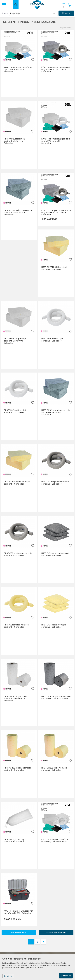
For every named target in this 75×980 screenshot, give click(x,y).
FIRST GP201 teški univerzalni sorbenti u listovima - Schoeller (18, 213)
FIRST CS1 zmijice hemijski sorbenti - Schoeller (16, 626)
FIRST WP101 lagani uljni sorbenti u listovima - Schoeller (15, 341)
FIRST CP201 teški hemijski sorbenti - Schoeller (54, 268)
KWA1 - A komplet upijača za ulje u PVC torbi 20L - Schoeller (18, 70)
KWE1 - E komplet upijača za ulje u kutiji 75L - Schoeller (55, 841)
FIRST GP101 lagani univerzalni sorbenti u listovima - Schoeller (56, 412)
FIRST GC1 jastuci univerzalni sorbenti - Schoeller (55, 554)
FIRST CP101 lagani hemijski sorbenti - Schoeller (17, 483)
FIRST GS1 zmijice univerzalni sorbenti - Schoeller (55, 483)
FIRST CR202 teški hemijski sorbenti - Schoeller (54, 769)
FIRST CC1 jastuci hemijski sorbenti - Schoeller (54, 626)
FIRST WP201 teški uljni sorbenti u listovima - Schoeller (15, 141)
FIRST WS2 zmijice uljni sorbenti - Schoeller (15, 411)
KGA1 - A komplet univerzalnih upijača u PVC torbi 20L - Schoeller (56, 70)
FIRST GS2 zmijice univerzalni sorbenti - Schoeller (18, 554)
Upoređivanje (19, 933)
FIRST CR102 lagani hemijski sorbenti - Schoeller (17, 769)
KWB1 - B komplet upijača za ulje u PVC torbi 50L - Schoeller (56, 141)
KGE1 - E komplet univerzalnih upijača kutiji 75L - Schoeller (18, 912)
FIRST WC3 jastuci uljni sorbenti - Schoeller (15, 841)
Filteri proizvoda (56, 933)
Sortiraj (5, 13)
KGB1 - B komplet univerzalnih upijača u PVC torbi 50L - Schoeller (56, 213)
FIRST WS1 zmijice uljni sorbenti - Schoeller (52, 340)
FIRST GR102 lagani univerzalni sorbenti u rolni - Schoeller (56, 697)
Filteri (66, 13)
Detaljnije (8, 976)
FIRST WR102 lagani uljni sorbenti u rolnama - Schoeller (15, 699)
